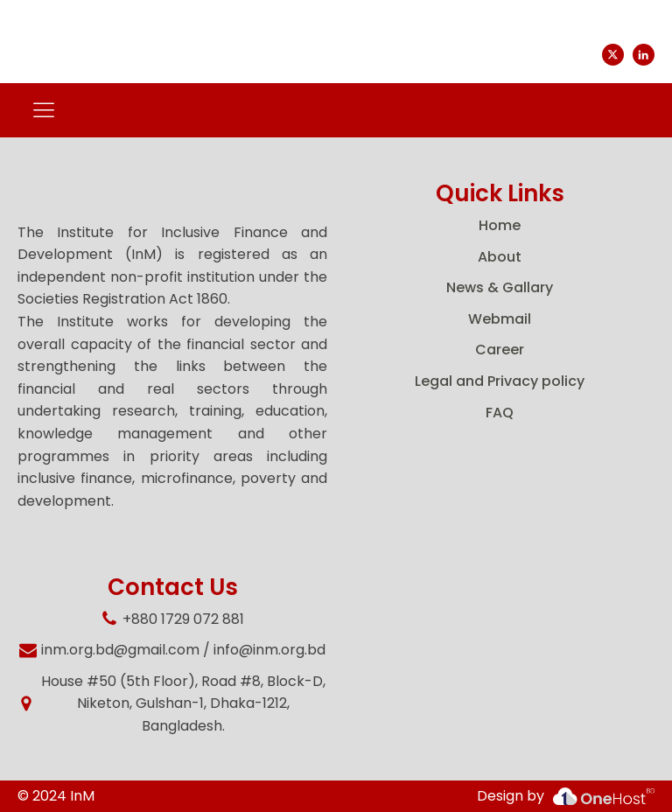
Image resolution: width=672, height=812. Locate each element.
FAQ (500, 413)
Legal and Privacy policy (500, 381)
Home (500, 225)
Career (500, 350)
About (500, 257)
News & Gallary (500, 287)
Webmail (500, 319)
